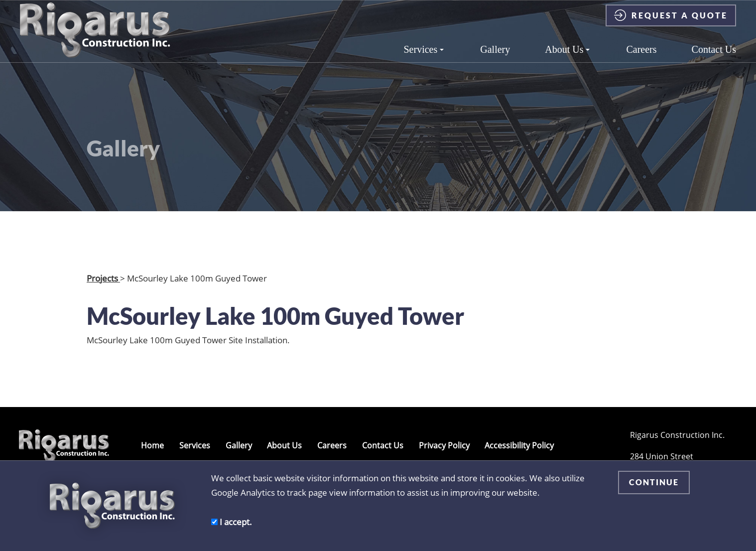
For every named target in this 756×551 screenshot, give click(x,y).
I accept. (232, 522)
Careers (641, 58)
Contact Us (714, 58)
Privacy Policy (444, 445)
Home (152, 445)
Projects (103, 278)
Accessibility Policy (519, 445)
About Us (567, 58)
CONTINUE (654, 482)
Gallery (495, 58)
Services (424, 58)
